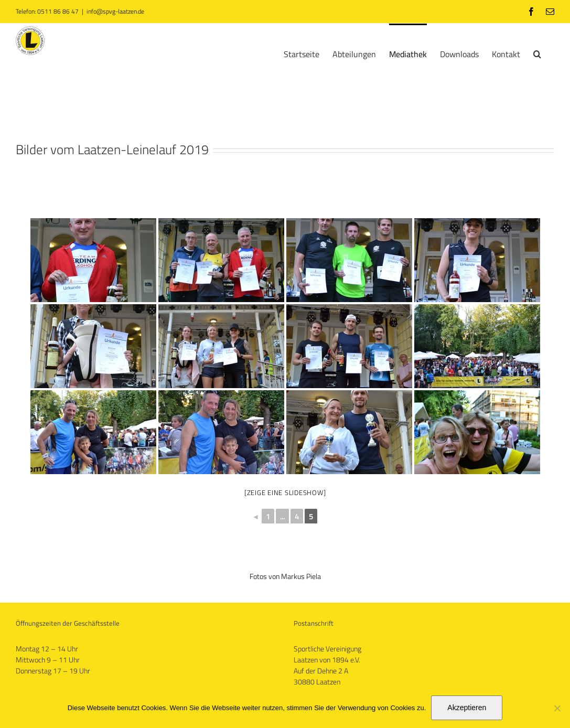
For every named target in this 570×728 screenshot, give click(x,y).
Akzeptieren (467, 708)
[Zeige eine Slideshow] (285, 493)
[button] (537, 53)
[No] (557, 708)
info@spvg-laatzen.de (115, 11)
